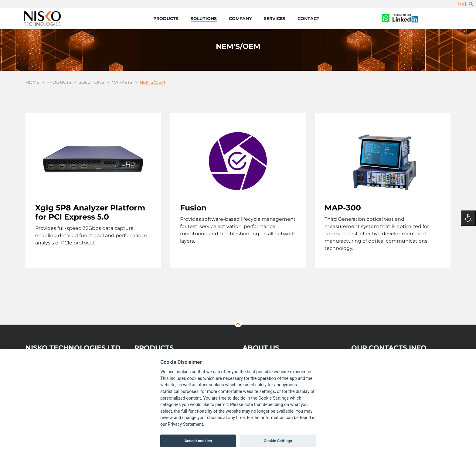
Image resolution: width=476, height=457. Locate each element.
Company (240, 19)
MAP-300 (343, 208)
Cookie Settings (278, 441)
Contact (308, 19)
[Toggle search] (471, 4)
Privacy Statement (185, 424)
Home (32, 82)
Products (166, 19)
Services (275, 19)
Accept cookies (198, 441)
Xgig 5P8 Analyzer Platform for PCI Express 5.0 (90, 212)
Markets (122, 82)
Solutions (204, 19)
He (461, 4)
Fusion (193, 208)
